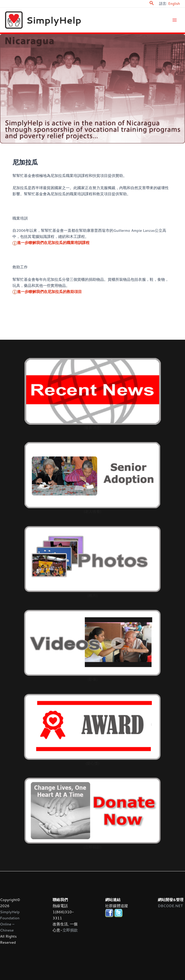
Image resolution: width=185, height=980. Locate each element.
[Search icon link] (152, 4)
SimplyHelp (61, 21)
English (174, 3)
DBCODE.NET (170, 906)
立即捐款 (70, 930)
